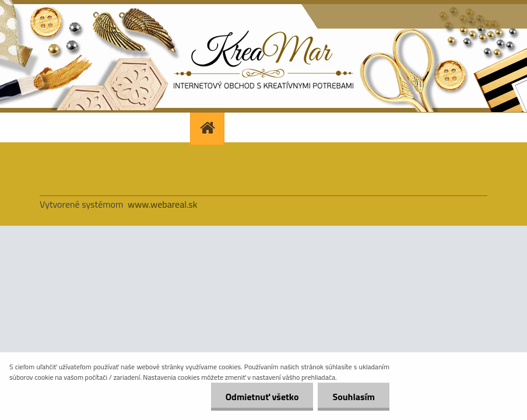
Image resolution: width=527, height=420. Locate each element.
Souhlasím (354, 397)
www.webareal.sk (163, 204)
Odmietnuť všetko (262, 397)
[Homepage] (209, 127)
